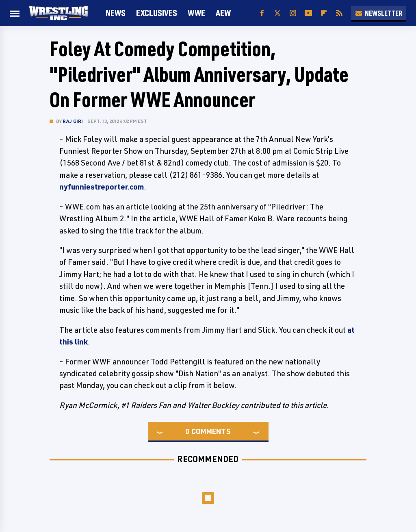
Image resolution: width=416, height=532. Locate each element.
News (116, 13)
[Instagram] (293, 13)
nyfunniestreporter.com (102, 187)
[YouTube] (308, 13)
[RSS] (339, 13)
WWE (196, 13)
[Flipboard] (324, 13)
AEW (223, 13)
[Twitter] (277, 13)
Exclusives (157, 13)
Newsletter (379, 13)
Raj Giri (73, 121)
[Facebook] (262, 13)
